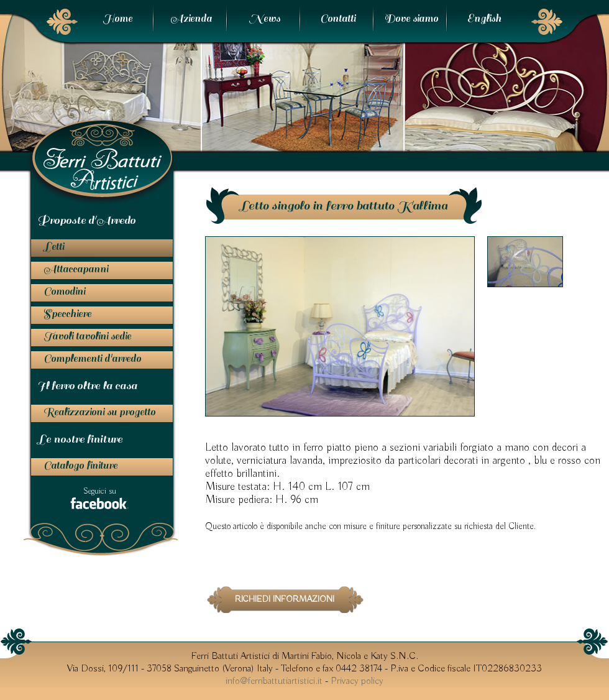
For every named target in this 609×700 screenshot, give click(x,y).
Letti (54, 247)
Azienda (191, 19)
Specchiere (67, 314)
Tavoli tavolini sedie (87, 336)
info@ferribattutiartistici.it (274, 681)
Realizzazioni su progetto (99, 412)
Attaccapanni (76, 269)
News (264, 19)
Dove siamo (411, 19)
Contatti (338, 19)
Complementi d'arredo (92, 359)
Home (117, 19)
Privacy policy (357, 681)
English (484, 19)
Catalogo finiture (80, 466)
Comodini (64, 292)
